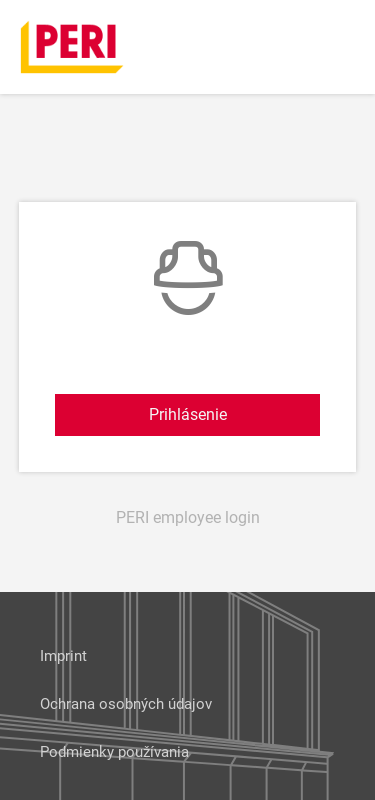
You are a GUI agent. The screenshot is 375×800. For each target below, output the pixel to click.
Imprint (63, 656)
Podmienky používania (114, 752)
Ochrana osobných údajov (126, 704)
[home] (73, 45)
